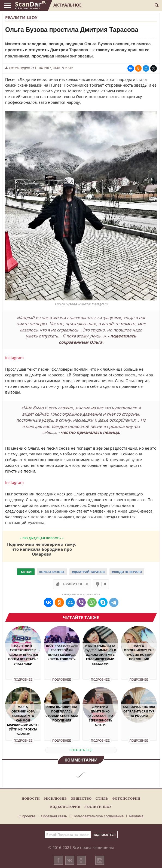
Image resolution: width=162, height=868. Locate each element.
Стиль (102, 799)
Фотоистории (126, 799)
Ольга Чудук (19, 68)
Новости (30, 799)
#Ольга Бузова (52, 572)
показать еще (81, 750)
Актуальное (67, 5)
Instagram (14, 358)
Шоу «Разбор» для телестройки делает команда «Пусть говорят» (62, 652)
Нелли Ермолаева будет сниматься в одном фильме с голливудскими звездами (100, 655)
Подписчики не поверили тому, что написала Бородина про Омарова (42, 549)
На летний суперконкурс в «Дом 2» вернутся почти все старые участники (23, 655)
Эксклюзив (55, 799)
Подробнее (23, 680)
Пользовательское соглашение (98, 816)
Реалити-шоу (22, 17)
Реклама (136, 816)
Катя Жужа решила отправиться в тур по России (139, 711)
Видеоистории (65, 807)
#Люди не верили (127, 572)
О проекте (27, 816)
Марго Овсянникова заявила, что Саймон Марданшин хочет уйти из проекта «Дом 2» (23, 720)
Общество (81, 799)
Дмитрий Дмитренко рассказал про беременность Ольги (100, 716)
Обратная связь (54, 816)
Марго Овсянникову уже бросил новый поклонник (139, 652)
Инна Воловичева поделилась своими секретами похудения (62, 713)
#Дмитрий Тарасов (88, 572)
